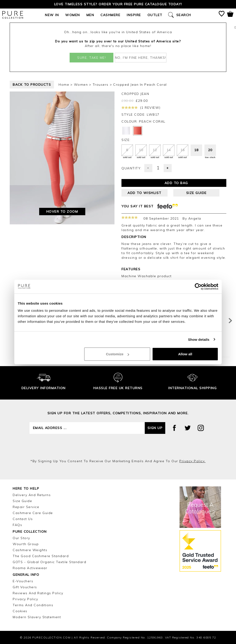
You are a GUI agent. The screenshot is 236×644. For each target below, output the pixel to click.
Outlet (155, 15)
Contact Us (23, 519)
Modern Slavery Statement (37, 617)
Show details (199, 339)
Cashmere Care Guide (33, 513)
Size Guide (22, 501)
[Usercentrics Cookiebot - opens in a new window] (198, 286)
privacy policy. (192, 461)
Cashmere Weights (30, 550)
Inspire (134, 15)
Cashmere (110, 15)
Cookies (20, 611)
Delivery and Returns (32, 495)
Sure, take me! (91, 58)
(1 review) (141, 108)
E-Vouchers (23, 581)
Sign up (155, 428)
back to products (32, 85)
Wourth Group (26, 544)
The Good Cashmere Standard (41, 556)
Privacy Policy (25, 599)
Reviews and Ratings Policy (38, 593)
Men (90, 15)
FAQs (17, 525)
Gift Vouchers (25, 587)
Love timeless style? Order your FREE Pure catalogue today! (118, 4)
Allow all (185, 354)
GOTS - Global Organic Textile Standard (49, 562)
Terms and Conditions (33, 605)
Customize (118, 354)
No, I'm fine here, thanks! (141, 58)
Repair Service (26, 507)
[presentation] (118, 446)
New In (52, 15)
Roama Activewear (30, 568)
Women (73, 15)
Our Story (21, 538)
